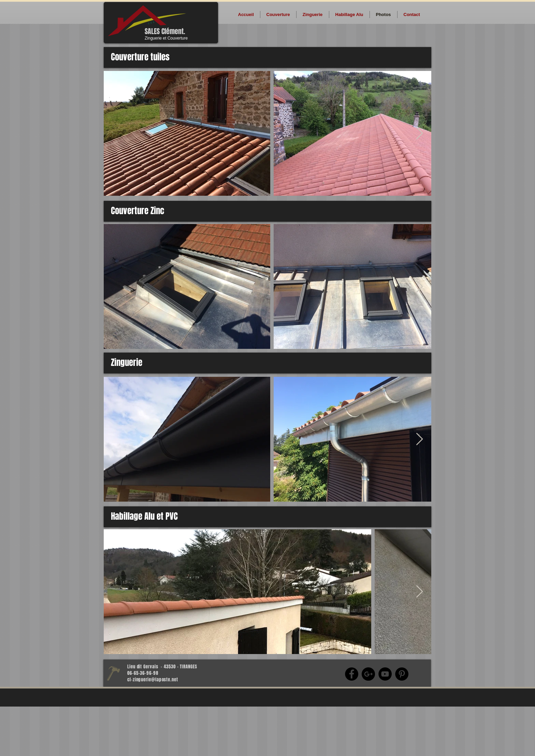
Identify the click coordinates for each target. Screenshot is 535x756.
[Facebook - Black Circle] (352, 674)
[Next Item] (420, 134)
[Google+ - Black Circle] (368, 674)
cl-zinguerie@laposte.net (153, 679)
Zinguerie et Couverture (166, 38)
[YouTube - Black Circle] (385, 674)
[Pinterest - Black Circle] (402, 674)
